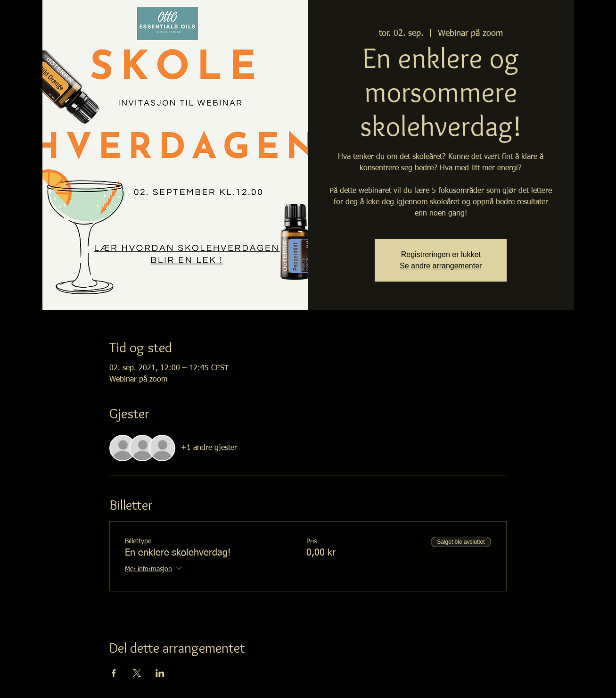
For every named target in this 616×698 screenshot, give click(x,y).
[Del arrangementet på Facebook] (114, 673)
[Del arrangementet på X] (137, 673)
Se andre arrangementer (441, 266)
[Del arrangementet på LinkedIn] (160, 673)
